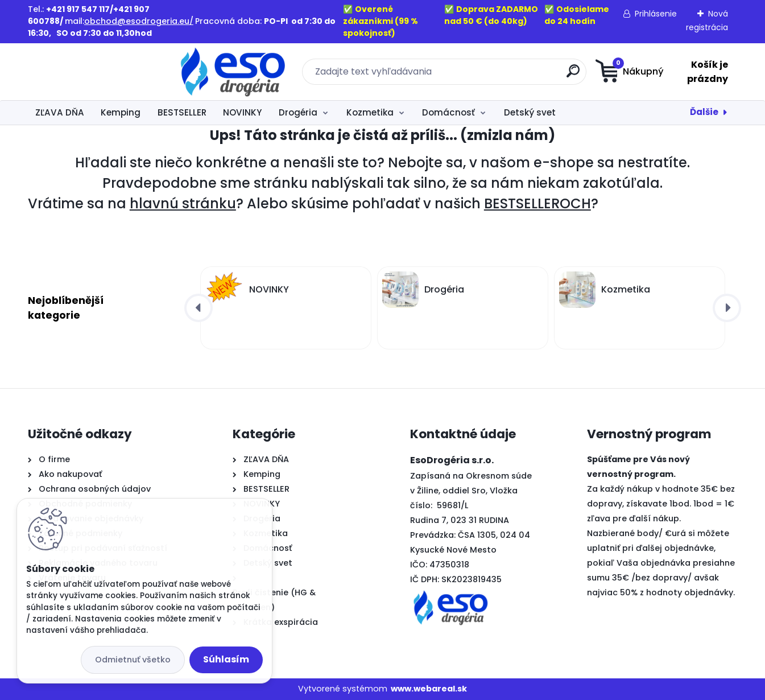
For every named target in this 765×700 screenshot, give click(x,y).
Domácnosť (448, 112)
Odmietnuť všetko (133, 660)
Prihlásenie (656, 14)
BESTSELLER (182, 112)
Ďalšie (704, 112)
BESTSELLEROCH (537, 203)
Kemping (121, 112)
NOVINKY (242, 112)
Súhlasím (226, 659)
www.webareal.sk (429, 689)
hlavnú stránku (183, 203)
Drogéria (298, 112)
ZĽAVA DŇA (60, 112)
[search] (493, 75)
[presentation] (199, 308)
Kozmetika (370, 112)
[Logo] (98, 72)
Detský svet (530, 112)
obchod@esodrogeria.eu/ (139, 21)
